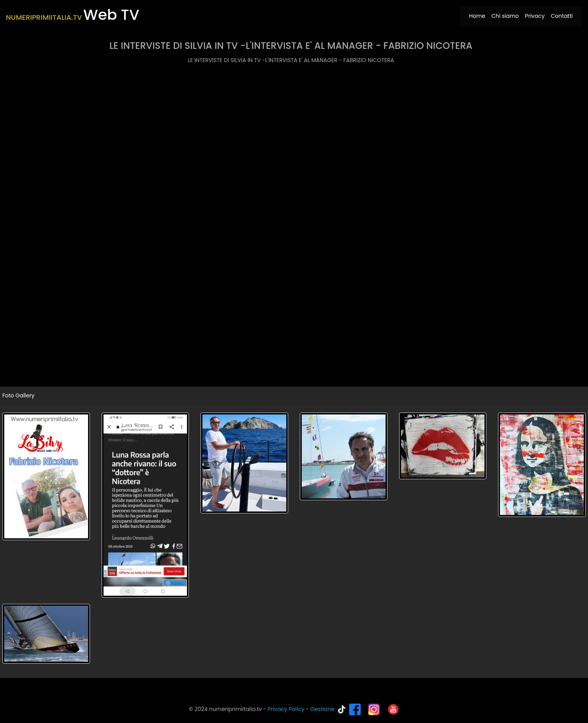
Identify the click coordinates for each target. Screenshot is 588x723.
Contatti (562, 16)
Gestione (322, 709)
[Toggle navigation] (305, 11)
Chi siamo (505, 16)
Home (479, 16)
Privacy (535, 16)
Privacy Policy (286, 709)
